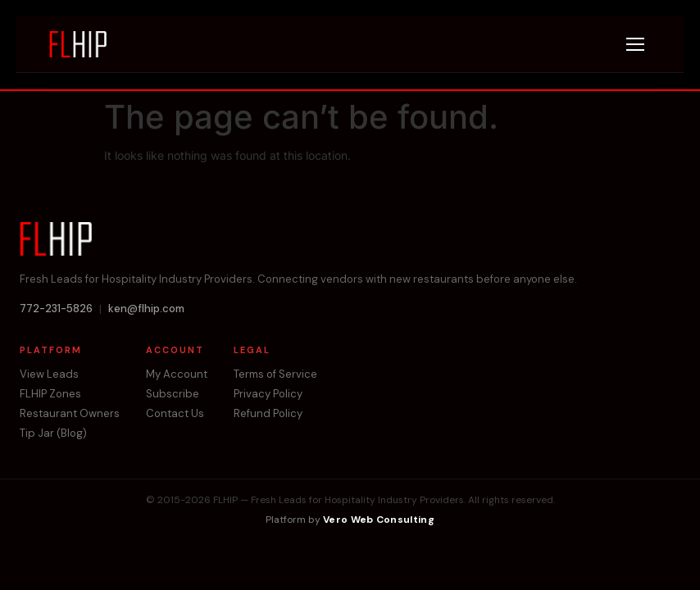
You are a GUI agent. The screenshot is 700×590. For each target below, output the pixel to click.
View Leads (49, 374)
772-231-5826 (56, 309)
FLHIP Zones (50, 394)
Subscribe (173, 394)
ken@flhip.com (146, 309)
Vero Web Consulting (379, 520)
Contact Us (175, 414)
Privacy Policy (268, 394)
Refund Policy (268, 414)
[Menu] (635, 44)
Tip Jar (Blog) (53, 433)
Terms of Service (275, 374)
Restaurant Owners (70, 414)
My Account (177, 374)
